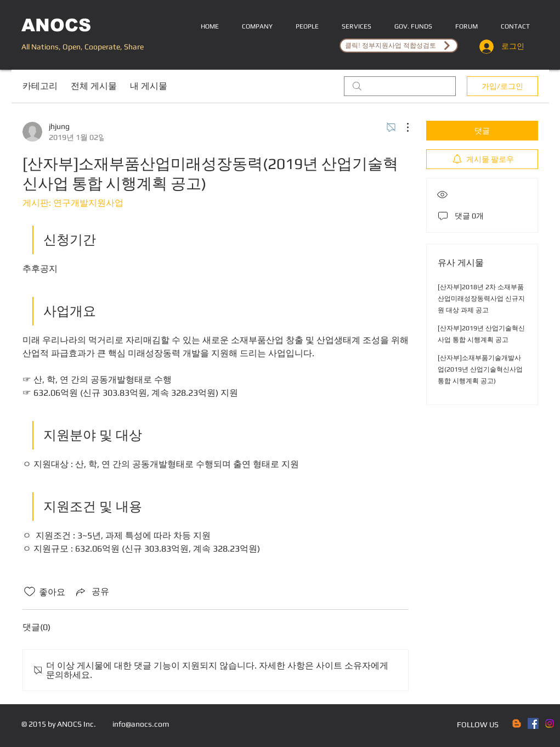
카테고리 (40, 86)
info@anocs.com (141, 724)
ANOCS (56, 25)
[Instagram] (550, 723)
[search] (400, 86)
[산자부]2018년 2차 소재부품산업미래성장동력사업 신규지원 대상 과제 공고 (481, 299)
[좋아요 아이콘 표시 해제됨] (30, 592)
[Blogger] (517, 723)
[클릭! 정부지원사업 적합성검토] (399, 46)
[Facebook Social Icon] (533, 723)
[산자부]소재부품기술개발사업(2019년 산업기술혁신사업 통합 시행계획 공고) (480, 369)
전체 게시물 (94, 86)
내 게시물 (149, 86)
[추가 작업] (402, 127)
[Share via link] (92, 592)
